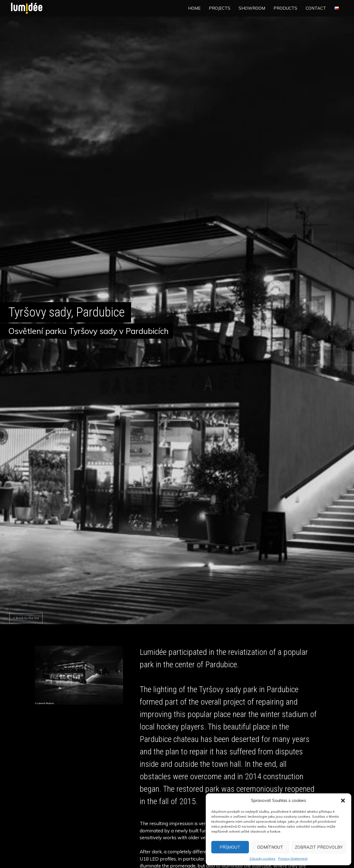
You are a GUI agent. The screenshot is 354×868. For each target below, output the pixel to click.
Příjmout (230, 847)
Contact (316, 8)
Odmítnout (270, 847)
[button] (343, 801)
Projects (220, 8)
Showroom (252, 8)
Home (194, 8)
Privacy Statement (293, 858)
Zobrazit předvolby (319, 847)
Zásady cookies (262, 858)
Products (285, 8)
